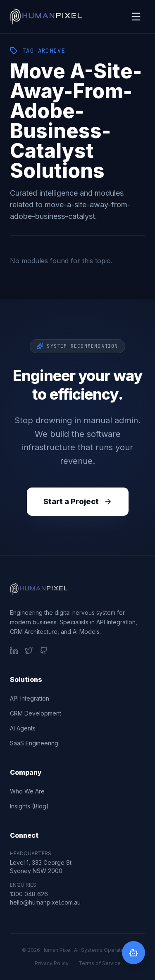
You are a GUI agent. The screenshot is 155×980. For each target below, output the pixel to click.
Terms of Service (100, 963)
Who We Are (27, 791)
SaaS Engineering (34, 743)
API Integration (30, 698)
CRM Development (36, 713)
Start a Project (78, 501)
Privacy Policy (52, 963)
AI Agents (23, 728)
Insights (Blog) (29, 806)
